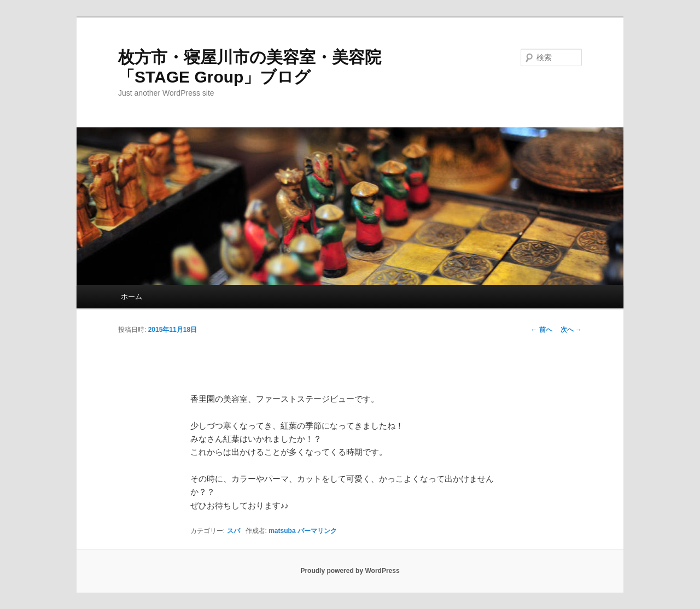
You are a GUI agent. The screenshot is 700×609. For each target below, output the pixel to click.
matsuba (282, 531)
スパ (234, 531)
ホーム (132, 297)
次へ (571, 330)
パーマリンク (317, 531)
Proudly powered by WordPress (350, 571)
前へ (541, 330)
